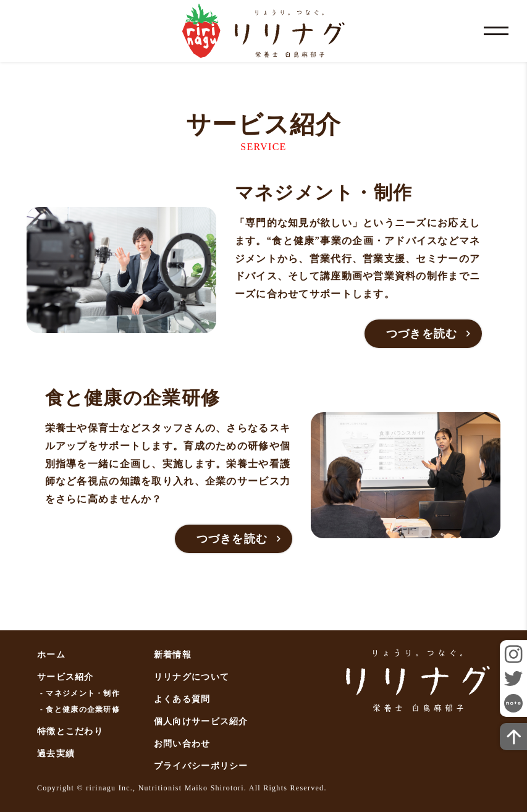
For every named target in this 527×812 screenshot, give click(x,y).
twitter (513, 679)
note (513, 703)
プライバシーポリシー (201, 765)
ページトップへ (513, 737)
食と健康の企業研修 (83, 709)
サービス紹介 (65, 676)
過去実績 (56, 753)
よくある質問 (182, 699)
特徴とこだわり (70, 731)
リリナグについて (192, 676)
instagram (513, 654)
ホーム (51, 654)
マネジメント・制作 (83, 693)
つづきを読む (422, 333)
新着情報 (173, 654)
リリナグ (418, 681)
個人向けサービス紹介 (201, 721)
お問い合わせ (182, 743)
